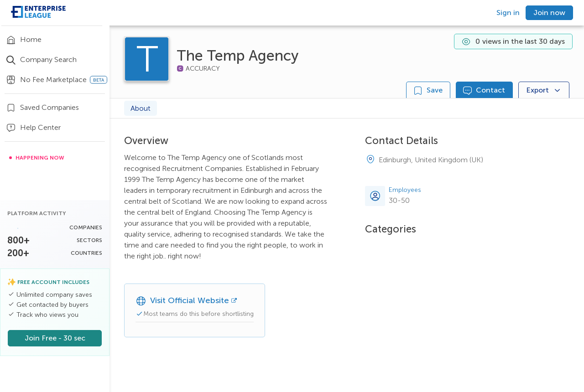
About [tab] (141, 108)
